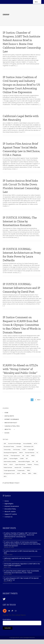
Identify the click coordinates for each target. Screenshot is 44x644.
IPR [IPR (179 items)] (33, 462)
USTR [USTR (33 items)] (18, 473)
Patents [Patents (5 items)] (30, 465)
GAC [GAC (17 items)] (28, 456)
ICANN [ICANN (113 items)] (22, 459)
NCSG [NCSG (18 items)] (5, 465)
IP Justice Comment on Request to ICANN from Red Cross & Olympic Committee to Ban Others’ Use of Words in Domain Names (22, 325)
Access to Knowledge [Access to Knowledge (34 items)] (15, 444)
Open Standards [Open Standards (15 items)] (20, 465)
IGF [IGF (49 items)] (27, 459)
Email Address (7, 619)
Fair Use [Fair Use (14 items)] (6, 456)
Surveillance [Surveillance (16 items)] (27, 468)
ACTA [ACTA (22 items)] (35, 444)
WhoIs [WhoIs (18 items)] (24, 473)
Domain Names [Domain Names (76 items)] (30, 453)
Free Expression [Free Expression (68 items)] (15, 456)
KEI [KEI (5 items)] (37, 462)
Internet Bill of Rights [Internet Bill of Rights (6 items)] (24, 462)
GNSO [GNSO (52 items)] (33, 456)
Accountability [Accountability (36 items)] (27, 444)
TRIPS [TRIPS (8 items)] (28, 470)
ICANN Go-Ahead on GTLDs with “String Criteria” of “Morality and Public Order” (20, 369)
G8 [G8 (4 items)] (23, 456)
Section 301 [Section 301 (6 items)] (18, 468)
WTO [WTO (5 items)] (5, 476)
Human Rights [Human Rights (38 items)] (14, 459)
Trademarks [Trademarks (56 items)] (21, 470)
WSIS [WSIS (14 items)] (35, 473)
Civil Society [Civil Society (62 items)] (16, 450)
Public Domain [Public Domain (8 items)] (8, 468)
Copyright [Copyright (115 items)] (31, 450)
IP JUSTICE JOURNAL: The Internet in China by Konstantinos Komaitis (20, 221)
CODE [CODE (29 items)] (24, 450)
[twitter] (5, 611)
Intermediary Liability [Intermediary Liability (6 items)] (10, 462)
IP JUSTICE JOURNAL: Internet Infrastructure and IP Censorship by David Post (21, 288)
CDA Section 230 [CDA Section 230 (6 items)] (28, 447)
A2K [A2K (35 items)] (5, 444)
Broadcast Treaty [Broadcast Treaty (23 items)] (9, 447)
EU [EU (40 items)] (37, 453)
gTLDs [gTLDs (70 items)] (5, 459)
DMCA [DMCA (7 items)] (21, 453)
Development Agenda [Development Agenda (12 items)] (10, 453)
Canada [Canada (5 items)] (19, 447)
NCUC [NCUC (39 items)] (11, 465)
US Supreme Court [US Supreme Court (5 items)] (9, 473)
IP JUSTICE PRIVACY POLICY (11, 483)
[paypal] (12, 611)
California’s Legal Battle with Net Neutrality (17, 558)
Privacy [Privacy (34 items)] (36, 465)
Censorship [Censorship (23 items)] (7, 450)
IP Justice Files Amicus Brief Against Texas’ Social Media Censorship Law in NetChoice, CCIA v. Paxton (21, 572)
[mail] (16, 611)
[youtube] (9, 611)
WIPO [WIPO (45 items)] (30, 473)
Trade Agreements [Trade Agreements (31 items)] (9, 470)
